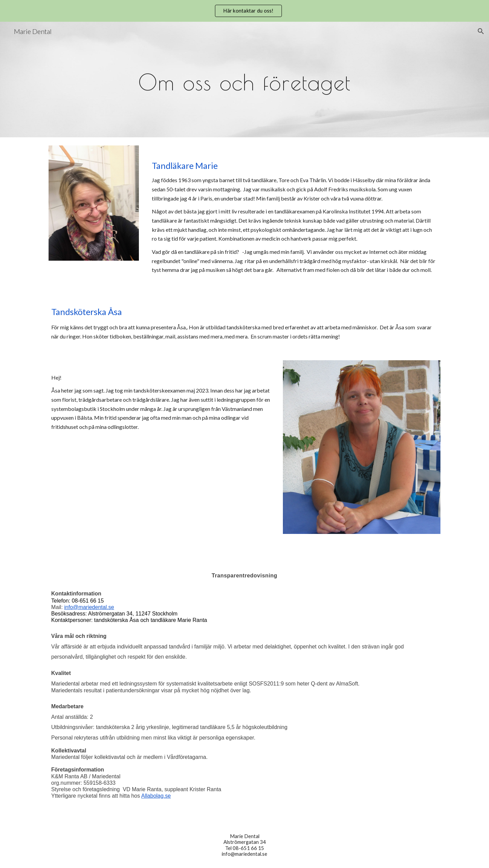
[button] (481, 31)
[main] (244, 79)
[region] (244, 11)
